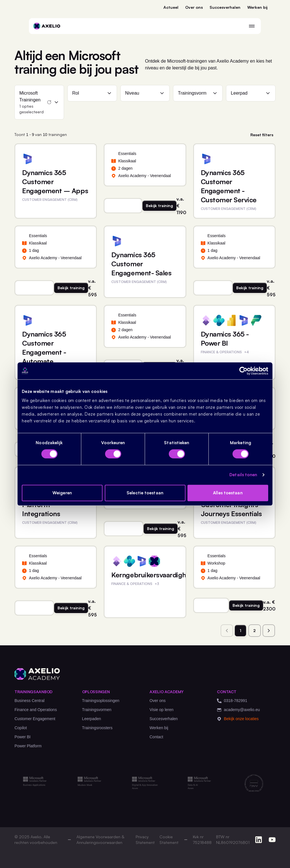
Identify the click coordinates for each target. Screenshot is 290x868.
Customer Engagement (35, 719)
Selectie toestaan (145, 493)
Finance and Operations (36, 710)
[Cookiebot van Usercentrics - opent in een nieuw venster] (243, 371)
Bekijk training (159, 206)
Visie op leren (162, 710)
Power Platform (28, 746)
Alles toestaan (228, 493)
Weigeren (62, 493)
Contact (156, 737)
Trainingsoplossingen (101, 701)
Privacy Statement (145, 840)
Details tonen (243, 475)
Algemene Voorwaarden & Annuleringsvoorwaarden (100, 840)
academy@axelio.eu (238, 710)
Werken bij (257, 7)
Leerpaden (92, 719)
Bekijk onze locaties (238, 719)
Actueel (171, 7)
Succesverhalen (225, 7)
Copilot (21, 728)
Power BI (23, 737)
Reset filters (262, 135)
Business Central (29, 701)
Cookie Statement (169, 840)
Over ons (194, 7)
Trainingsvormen (97, 710)
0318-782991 (232, 701)
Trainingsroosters (97, 728)
